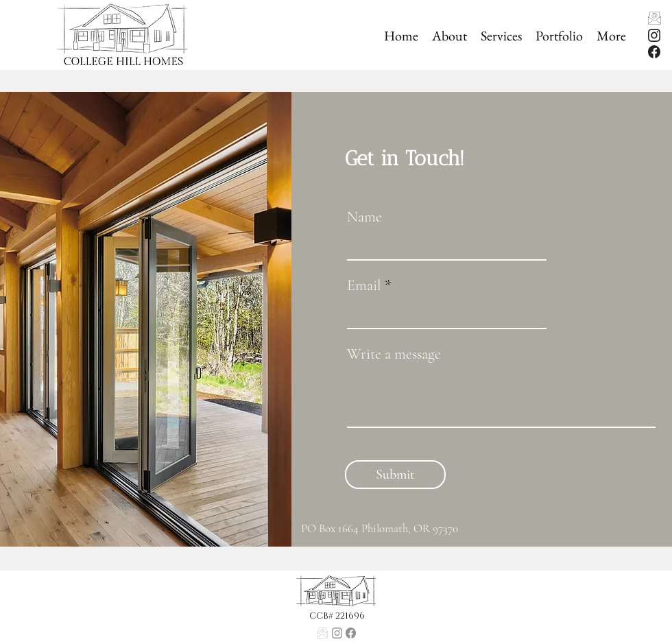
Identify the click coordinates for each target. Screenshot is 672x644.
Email (364, 285)
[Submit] (395, 475)
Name (364, 217)
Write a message (394, 354)
